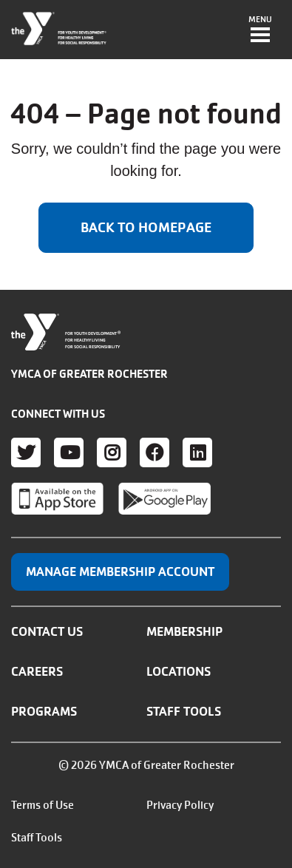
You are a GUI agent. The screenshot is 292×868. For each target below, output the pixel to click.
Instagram (112, 452)
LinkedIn (197, 452)
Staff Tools (184, 711)
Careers (37, 671)
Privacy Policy (180, 805)
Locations (179, 671)
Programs (44, 711)
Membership (184, 631)
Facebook (155, 452)
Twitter (26, 452)
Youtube (69, 452)
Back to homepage (146, 228)
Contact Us (47, 631)
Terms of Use (43, 805)
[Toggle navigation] (260, 30)
